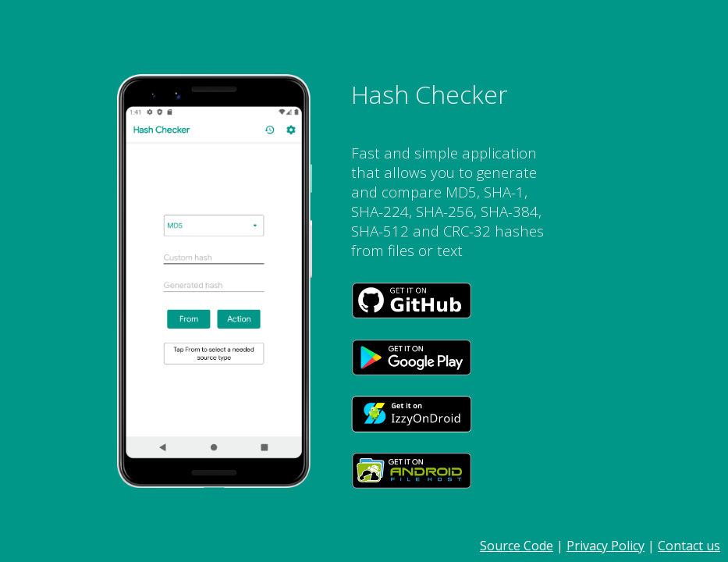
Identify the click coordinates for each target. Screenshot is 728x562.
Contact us (689, 546)
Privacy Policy (605, 546)
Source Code (517, 546)
